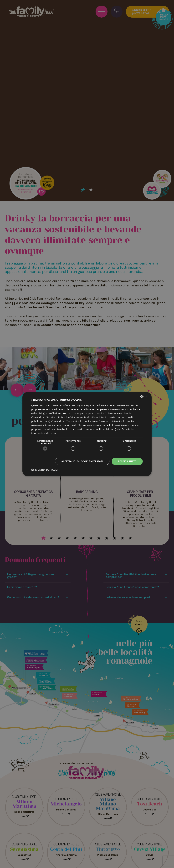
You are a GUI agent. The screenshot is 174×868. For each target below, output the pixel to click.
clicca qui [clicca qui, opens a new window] (51, 433)
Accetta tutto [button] (127, 461)
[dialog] (87, 434)
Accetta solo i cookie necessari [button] (82, 461)
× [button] (146, 396)
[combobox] (142, 396)
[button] (44, 470)
